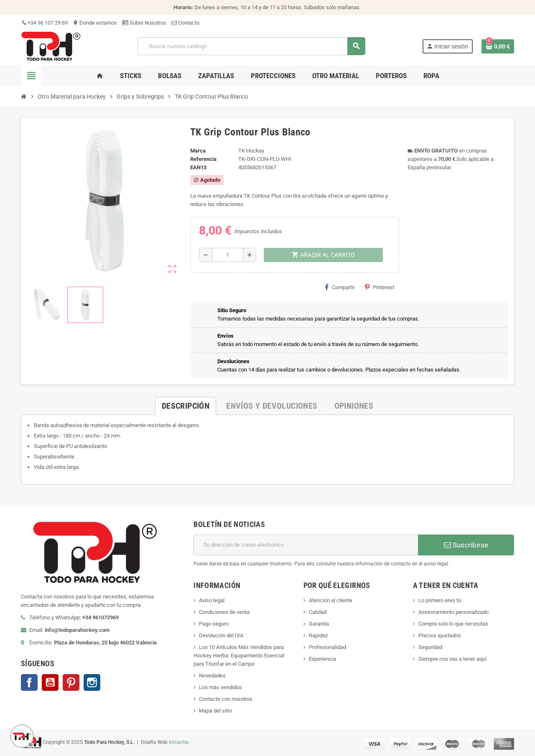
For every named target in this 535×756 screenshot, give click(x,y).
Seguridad (430, 647)
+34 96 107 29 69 (44, 23)
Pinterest (380, 287)
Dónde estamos (95, 23)
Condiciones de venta (224, 612)
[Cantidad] (228, 255)
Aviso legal (212, 600)
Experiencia (322, 659)
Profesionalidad (327, 647)
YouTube (50, 682)
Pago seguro (214, 624)
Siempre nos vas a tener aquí (452, 659)
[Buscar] (251, 46)
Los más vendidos (220, 687)
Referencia (203, 159)
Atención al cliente (331, 600)
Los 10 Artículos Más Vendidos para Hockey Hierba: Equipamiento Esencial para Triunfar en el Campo (239, 655)
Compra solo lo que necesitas (453, 624)
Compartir (340, 287)
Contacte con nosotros (226, 699)
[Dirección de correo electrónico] (306, 545)
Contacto (185, 23)
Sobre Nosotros (144, 23)
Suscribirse (466, 545)
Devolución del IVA (221, 635)
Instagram (92, 682)
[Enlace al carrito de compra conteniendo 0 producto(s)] (498, 46)
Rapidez (318, 635)
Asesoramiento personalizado (453, 612)
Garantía (319, 624)
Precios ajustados (440, 635)
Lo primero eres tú (440, 600)
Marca (198, 151)
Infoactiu (179, 742)
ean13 (198, 167)
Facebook (29, 682)
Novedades (212, 676)
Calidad (318, 612)
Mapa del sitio (215, 711)
